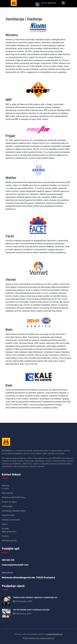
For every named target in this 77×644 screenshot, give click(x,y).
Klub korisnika (8, 515)
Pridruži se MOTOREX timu (14, 497)
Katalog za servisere (11, 520)
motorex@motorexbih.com (15, 565)
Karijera (5, 536)
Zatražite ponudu (9, 541)
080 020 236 (52, 3)
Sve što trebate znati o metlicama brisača (31, 610)
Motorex (5, 486)
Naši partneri (8, 493)
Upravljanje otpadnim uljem (14, 511)
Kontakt (5, 529)
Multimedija (7, 506)
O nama (5, 489)
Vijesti (5, 524)
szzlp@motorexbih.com (55, 634)
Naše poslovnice (9, 532)
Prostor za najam (9, 502)
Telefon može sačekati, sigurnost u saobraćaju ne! (35, 597)
